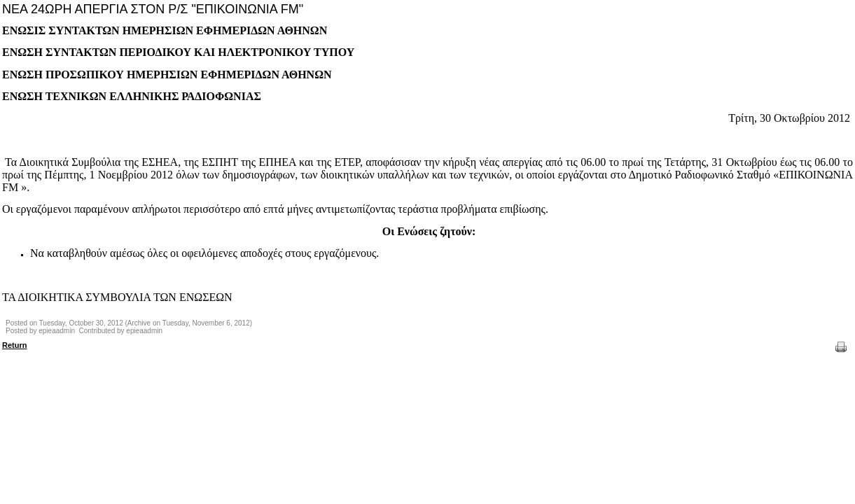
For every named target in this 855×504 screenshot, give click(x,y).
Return (14, 345)
